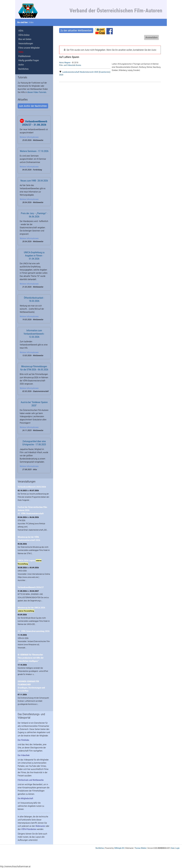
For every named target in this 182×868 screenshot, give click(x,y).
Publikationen (24, 56)
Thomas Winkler (140, 848)
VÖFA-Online (24, 35)
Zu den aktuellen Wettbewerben (76, 31)
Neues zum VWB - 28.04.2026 (34, 181)
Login (177, 848)
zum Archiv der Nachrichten (33, 106)
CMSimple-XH (119, 848)
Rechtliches (23, 69)
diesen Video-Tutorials (37, 92)
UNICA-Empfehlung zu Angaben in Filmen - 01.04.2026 (34, 256)
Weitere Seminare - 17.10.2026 (34, 151)
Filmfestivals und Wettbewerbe (31, 780)
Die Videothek (24, 755)
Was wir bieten (25, 39)
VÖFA (21, 31)
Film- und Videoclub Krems (70, 65)
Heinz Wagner (65, 62)
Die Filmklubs (23, 740)
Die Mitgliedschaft (25, 798)
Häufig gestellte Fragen (29, 60)
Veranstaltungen (26, 43)
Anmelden (151, 37)
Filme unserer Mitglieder (29, 48)
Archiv (21, 65)
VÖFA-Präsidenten (29, 829)
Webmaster (40, 826)
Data (173, 848)
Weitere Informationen (29, 137)
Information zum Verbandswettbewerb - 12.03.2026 (34, 334)
